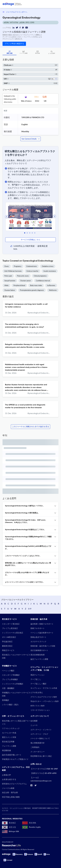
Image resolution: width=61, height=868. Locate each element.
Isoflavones (51, 285)
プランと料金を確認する (14, 44)
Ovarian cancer (26, 281)
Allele (6, 285)
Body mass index (36, 285)
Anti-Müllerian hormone (13, 271)
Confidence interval (43, 281)
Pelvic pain (8, 276)
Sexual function (10, 281)
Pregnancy (18, 266)
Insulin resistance (50, 271)
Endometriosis (32, 266)
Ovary (7, 266)
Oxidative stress (48, 266)
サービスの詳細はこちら (30, 240)
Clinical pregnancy (40, 276)
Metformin (53, 290)
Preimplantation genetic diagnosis (32, 290)
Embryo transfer (33, 271)
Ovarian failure (10, 290)
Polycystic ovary (23, 276)
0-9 (30, 609)
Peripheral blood (19, 285)
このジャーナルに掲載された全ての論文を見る (30, 427)
